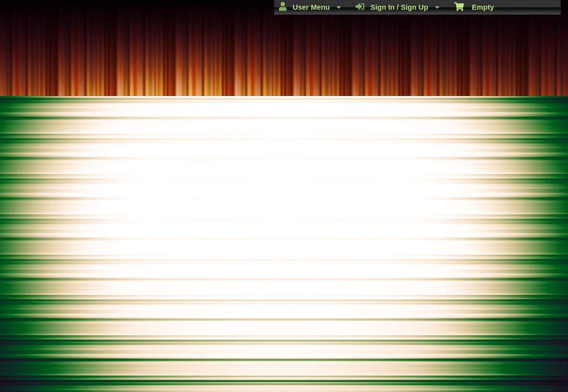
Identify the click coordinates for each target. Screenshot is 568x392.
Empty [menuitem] (474, 6)
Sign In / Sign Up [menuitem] (398, 7)
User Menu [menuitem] (310, 7)
